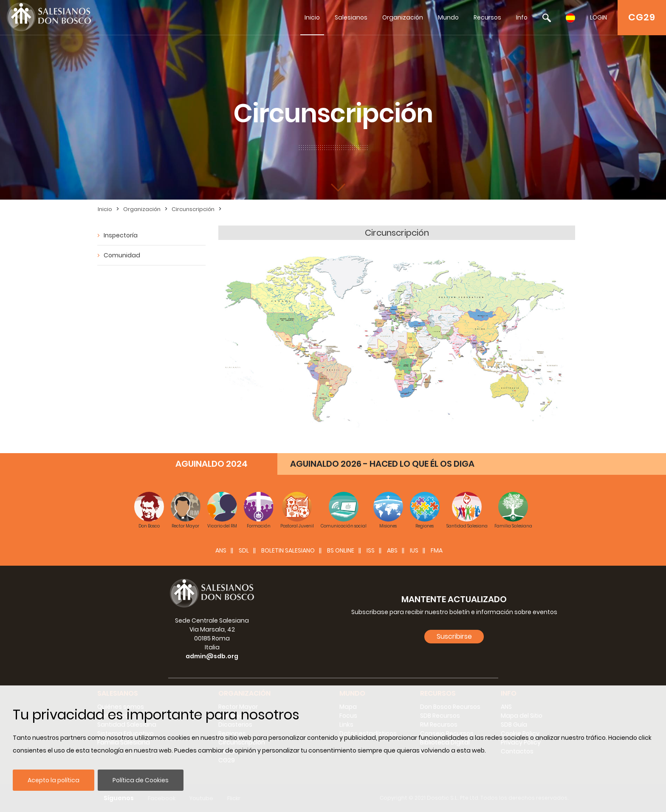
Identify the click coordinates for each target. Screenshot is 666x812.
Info (522, 17)
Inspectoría (121, 235)
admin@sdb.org (212, 656)
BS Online (341, 550)
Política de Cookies (141, 780)
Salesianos (351, 17)
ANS (221, 550)
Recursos (487, 17)
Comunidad (122, 255)
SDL (244, 550)
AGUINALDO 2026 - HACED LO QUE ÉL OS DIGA (382, 464)
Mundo (448, 17)
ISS (371, 550)
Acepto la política (54, 780)
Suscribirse (454, 636)
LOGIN (598, 17)
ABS (392, 550)
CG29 (642, 17)
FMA (437, 550)
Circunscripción (193, 209)
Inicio (312, 17)
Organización (403, 17)
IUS (414, 550)
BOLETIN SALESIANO (288, 550)
